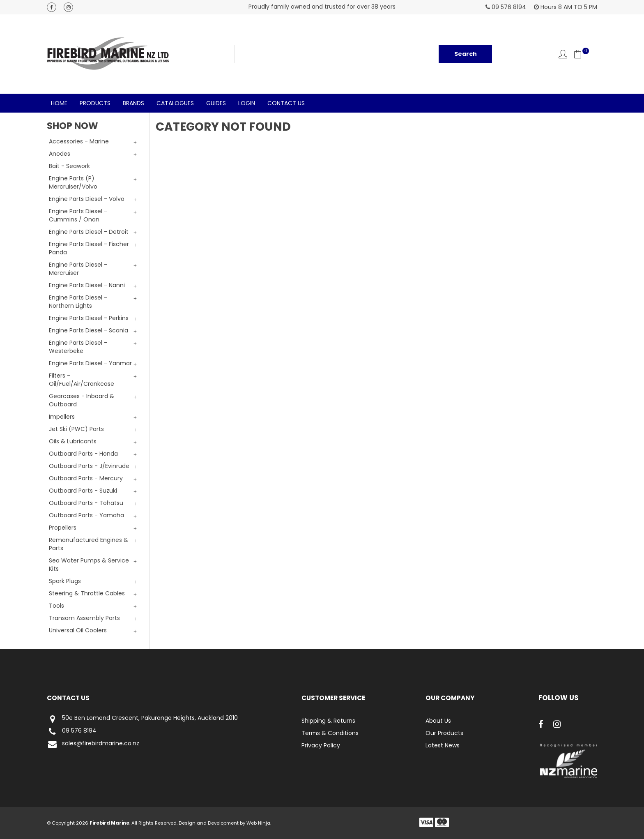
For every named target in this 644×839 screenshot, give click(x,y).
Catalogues (175, 103)
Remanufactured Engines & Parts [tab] (89, 544)
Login (247, 103)
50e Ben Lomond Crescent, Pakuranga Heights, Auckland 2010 (142, 719)
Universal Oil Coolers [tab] (78, 630)
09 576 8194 (72, 732)
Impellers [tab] (62, 417)
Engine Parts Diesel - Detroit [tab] (89, 232)
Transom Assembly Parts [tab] (84, 618)
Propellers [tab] (63, 528)
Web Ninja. (259, 823)
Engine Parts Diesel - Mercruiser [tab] (78, 269)
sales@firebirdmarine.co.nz (93, 744)
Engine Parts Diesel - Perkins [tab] (89, 318)
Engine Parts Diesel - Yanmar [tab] (90, 363)
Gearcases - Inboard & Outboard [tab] (82, 400)
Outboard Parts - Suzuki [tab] (83, 491)
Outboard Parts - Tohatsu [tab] (86, 503)
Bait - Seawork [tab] (69, 166)
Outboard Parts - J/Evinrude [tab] (89, 466)
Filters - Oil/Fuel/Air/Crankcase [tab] (82, 380)
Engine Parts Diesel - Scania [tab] (89, 330)
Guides (216, 103)
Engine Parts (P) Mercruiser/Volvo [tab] (73, 182)
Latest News (443, 745)
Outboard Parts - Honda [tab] (83, 454)
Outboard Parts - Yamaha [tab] (86, 515)
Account (563, 54)
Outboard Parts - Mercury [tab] (86, 478)
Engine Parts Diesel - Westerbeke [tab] (78, 347)
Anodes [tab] (60, 154)
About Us (438, 721)
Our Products (444, 733)
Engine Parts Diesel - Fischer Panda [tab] (89, 248)
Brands (133, 103)
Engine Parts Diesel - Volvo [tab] (87, 199)
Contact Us (286, 103)
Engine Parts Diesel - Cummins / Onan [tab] (78, 215)
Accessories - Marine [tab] (79, 141)
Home (59, 103)
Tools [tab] (56, 606)
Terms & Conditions (330, 733)
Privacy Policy (321, 745)
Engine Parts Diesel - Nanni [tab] (87, 285)
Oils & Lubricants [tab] (73, 441)
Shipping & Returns (328, 721)
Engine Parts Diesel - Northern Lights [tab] (78, 302)
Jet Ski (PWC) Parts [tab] (76, 429)
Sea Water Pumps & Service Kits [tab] (89, 565)
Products (95, 103)
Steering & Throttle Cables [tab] (87, 593)
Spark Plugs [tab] (65, 581)
